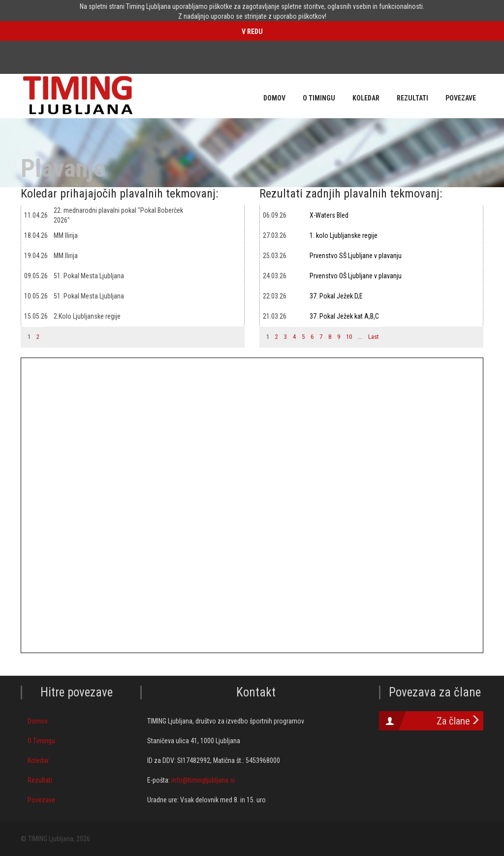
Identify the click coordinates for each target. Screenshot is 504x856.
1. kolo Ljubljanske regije (344, 235)
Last (374, 337)
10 (349, 337)
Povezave (41, 800)
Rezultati (40, 780)
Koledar (38, 760)
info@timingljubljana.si (203, 780)
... (360, 337)
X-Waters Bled (329, 215)
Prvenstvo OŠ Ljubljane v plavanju (356, 276)
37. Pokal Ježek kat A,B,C (344, 316)
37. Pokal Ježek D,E (336, 296)
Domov (38, 721)
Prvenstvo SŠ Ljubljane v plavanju (356, 256)
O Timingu (41, 741)
